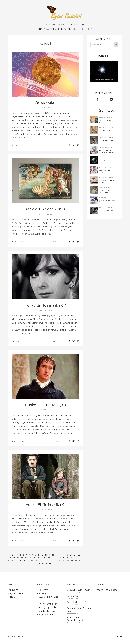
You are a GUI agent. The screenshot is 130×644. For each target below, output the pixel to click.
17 (60, 555)
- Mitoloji (41, 600)
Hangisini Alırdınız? (107, 140)
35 (57, 558)
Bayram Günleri (74, 596)
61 (39, 563)
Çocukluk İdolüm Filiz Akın (79, 590)
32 (45, 558)
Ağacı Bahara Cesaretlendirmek (106, 151)
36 (60, 558)
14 (49, 555)
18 (64, 555)
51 (44, 560)
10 (35, 555)
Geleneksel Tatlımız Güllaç (107, 182)
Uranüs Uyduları (106, 160)
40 (76, 558)
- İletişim (12, 597)
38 (68, 558)
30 (38, 558)
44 (17, 560)
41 (80, 558)
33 (49, 558)
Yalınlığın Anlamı (106, 130)
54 (56, 560)
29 (34, 558)
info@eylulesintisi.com (107, 590)
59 (76, 560)
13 (46, 555)
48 (32, 560)
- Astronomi (43, 590)
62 (43, 563)
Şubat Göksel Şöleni (107, 201)
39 (72, 558)
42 (9, 560)
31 (41, 558)
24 (14, 558)
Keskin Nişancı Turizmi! (105, 171)
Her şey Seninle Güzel (108, 211)
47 (29, 560)
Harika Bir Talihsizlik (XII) (45, 305)
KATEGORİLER (56, 29)
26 (22, 558)
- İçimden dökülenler (47, 611)
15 (53, 555)
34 (53, 558)
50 (40, 560)
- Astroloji (42, 593)
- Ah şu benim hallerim (47, 604)
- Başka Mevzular (45, 614)
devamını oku (18, 146)
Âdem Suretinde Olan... (106, 121)
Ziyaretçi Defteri (74, 29)
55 (60, 560)
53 (52, 560)
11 (39, 555)
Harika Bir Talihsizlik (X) (45, 505)
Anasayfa (43, 29)
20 (71, 555)
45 (21, 560)
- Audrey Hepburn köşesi (49, 607)
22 (79, 555)
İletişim (88, 29)
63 (47, 563)
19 (67, 555)
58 (72, 560)
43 (13, 560)
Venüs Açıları (45, 102)
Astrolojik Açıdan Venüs (45, 209)
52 (48, 560)
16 (57, 555)
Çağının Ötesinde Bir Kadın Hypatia (108, 192)
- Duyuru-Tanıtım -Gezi (48, 597)
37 (64, 558)
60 (80, 560)
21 (75, 555)
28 (30, 558)
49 (36, 560)
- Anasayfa (13, 590)
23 (10, 558)
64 (50, 563)
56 (64, 560)
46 (25, 560)
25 (18, 558)
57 (68, 560)
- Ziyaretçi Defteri (16, 593)
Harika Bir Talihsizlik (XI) (45, 405)
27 (26, 558)
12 (42, 555)
